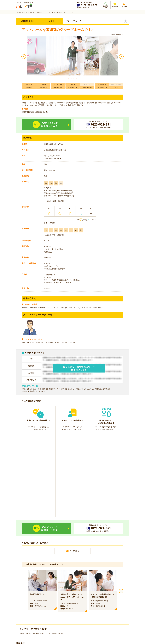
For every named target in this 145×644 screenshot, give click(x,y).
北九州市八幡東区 (57, 550)
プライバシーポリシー (83, 606)
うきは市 (29, 550)
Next (121, 507)
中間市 (42, 550)
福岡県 (22, 550)
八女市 (48, 550)
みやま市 (36, 550)
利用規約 (50, 606)
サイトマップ (108, 606)
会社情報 (21, 606)
